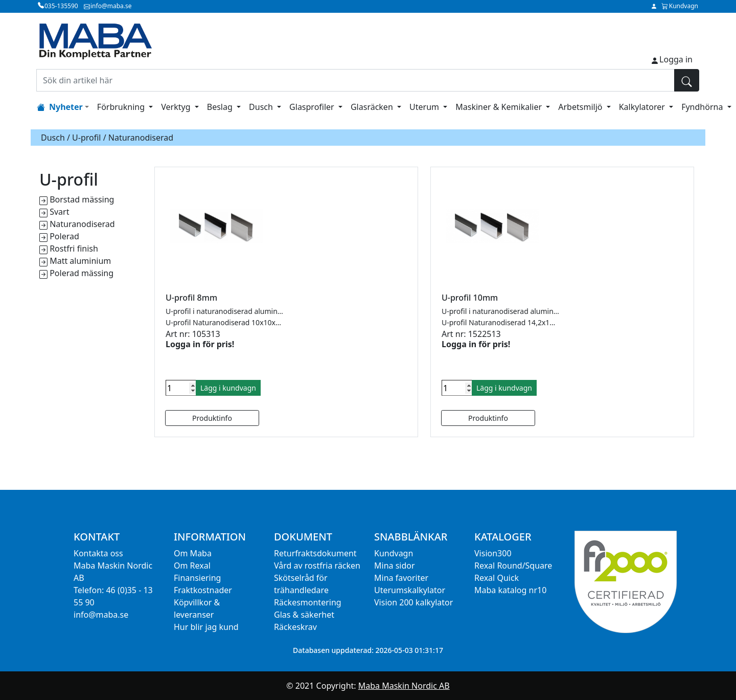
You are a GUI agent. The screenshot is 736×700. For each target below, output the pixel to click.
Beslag (221, 107)
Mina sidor (395, 566)
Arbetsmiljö (581, 107)
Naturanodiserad (82, 224)
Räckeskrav (295, 627)
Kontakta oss (98, 553)
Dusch (262, 107)
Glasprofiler (313, 107)
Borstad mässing (82, 199)
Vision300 (493, 553)
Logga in (676, 59)
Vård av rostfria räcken (317, 566)
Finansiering (197, 578)
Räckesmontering (308, 602)
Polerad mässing (82, 273)
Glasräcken (373, 107)
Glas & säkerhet (304, 615)
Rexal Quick (497, 578)
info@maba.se (101, 615)
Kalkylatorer (643, 107)
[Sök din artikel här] (355, 80)
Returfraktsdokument (315, 553)
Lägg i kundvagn (228, 388)
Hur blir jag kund (206, 627)
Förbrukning (122, 107)
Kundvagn (394, 553)
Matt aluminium (80, 261)
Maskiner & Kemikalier (500, 107)
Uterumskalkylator (410, 590)
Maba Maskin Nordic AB (404, 686)
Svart (59, 212)
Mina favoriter (401, 578)
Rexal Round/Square (513, 566)
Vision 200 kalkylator (413, 602)
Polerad (64, 236)
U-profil (86, 138)
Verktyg (177, 107)
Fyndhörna (703, 107)
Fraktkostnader (203, 590)
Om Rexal (192, 566)
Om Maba (193, 553)
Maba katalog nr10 (510, 590)
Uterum (425, 107)
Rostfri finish (74, 249)
